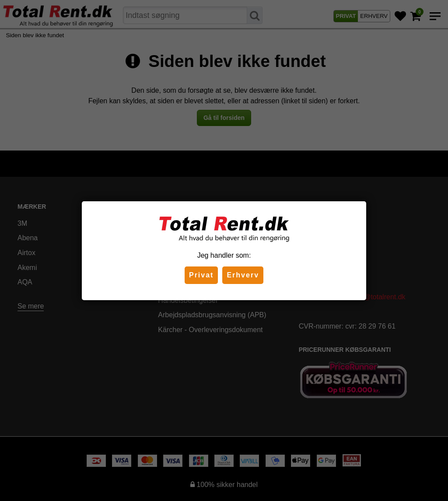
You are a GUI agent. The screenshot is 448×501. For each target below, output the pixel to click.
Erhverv (243, 275)
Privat (201, 275)
